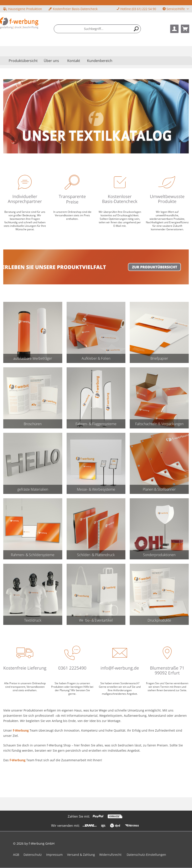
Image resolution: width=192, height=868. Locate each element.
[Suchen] (136, 29)
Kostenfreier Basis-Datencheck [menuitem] (73, 9)
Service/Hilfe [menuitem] (174, 9)
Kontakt (74, 61)
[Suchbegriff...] (97, 29)
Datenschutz (33, 855)
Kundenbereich (100, 61)
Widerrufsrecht (110, 855)
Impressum (54, 855)
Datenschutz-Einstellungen (146, 855)
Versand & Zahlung (81, 855)
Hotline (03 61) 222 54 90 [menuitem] (136, 9)
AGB (16, 855)
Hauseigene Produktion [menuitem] (23, 9)
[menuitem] (97, 29)
